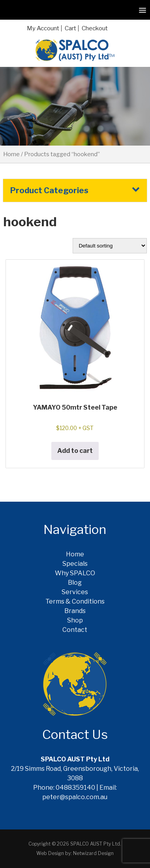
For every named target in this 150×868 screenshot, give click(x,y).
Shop (75, 620)
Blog (75, 583)
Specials (75, 564)
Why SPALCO (75, 573)
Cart (70, 28)
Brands (75, 611)
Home (11, 154)
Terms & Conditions (75, 601)
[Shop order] (110, 246)
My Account (43, 28)
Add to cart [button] (75, 451)
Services (75, 592)
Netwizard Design (93, 853)
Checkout (95, 28)
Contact (75, 630)
